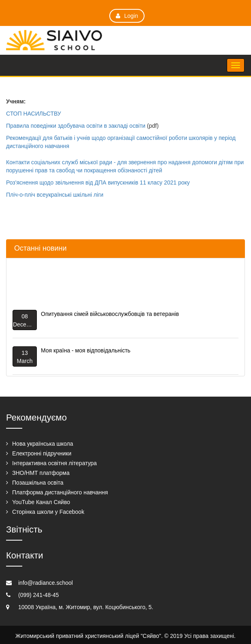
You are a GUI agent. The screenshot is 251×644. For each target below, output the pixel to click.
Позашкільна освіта (38, 483)
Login (127, 16)
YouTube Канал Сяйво (41, 502)
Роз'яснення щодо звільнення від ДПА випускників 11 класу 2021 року (98, 182)
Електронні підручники (42, 453)
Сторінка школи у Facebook (48, 512)
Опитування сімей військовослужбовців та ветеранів (110, 315)
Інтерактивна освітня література (54, 463)
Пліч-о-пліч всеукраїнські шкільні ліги (55, 195)
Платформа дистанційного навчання (60, 492)
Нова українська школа (43, 444)
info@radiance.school (46, 583)
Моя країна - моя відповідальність (86, 351)
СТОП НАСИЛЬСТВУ (34, 114)
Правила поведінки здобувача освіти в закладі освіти (76, 126)
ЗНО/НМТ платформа (41, 473)
